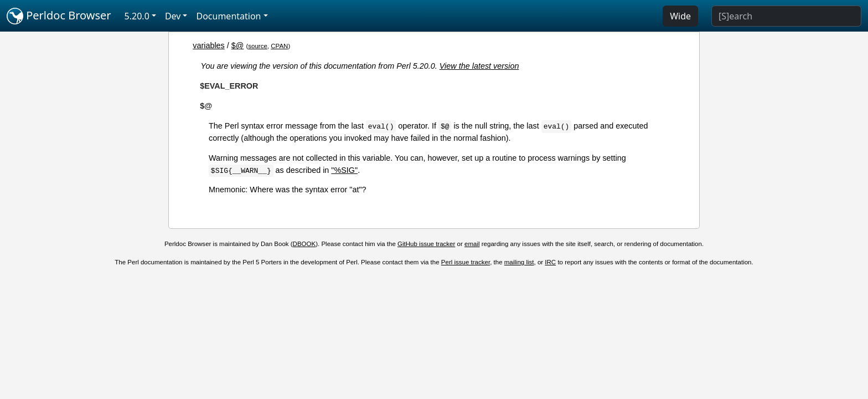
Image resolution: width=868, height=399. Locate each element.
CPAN (279, 46)
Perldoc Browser (59, 16)
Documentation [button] (228, 16)
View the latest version (479, 66)
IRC (550, 262)
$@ (238, 45)
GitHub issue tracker (426, 244)
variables (209, 45)
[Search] (786, 16)
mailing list (519, 262)
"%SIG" (344, 170)
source (258, 46)
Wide (680, 16)
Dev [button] (173, 16)
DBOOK (304, 244)
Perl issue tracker (466, 262)
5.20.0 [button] (137, 16)
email (472, 244)
